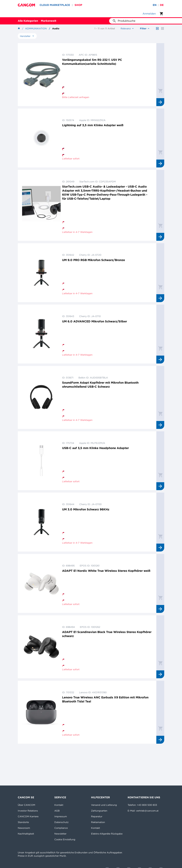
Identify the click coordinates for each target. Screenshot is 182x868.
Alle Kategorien (28, 21)
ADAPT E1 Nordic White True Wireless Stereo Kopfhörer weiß (106, 571)
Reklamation (98, 822)
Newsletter (60, 834)
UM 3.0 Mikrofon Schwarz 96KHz (86, 509)
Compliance (61, 828)
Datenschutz (61, 822)
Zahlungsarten (99, 811)
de (162, 5)
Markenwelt (49, 21)
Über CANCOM (26, 805)
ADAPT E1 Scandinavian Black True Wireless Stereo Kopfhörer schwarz (107, 634)
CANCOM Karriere (28, 816)
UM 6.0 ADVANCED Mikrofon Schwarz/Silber (95, 321)
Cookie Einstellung (65, 839)
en (155, 5)
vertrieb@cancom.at (147, 811)
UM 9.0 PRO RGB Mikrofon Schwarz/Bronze (94, 260)
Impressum (61, 816)
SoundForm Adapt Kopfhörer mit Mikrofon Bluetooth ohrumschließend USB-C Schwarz (100, 385)
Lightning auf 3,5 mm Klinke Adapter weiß (93, 125)
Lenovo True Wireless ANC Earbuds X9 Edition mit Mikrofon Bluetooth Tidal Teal (105, 699)
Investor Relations (28, 811)
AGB (57, 811)
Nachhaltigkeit (26, 834)
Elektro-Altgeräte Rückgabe (107, 834)
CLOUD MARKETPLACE (55, 5)
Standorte (23, 822)
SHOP (78, 5)
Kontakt (59, 805)
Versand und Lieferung (104, 805)
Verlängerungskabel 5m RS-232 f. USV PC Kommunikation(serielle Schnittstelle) (92, 62)
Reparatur (97, 816)
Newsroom (24, 828)
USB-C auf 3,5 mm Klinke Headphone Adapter (95, 448)
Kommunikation (36, 28)
